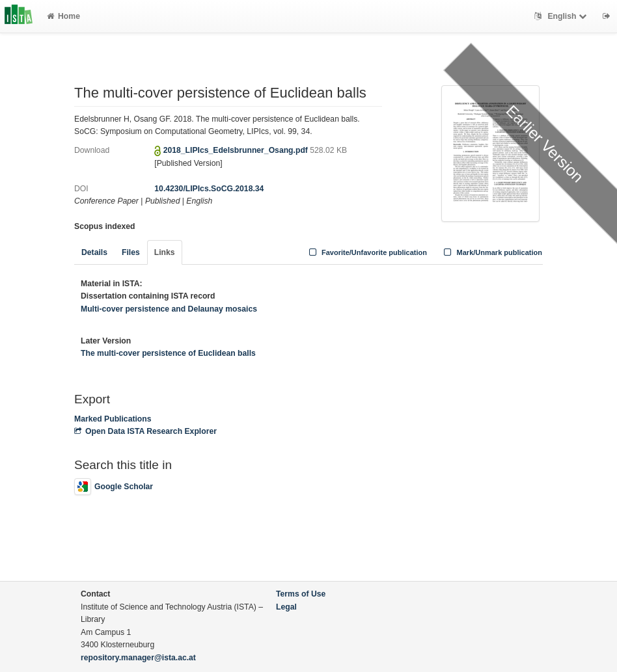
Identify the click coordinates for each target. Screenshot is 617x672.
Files (131, 252)
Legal (286, 607)
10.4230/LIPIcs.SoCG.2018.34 (209, 189)
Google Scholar (114, 487)
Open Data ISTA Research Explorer (145, 431)
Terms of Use (301, 594)
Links (165, 252)
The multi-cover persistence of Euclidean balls (168, 353)
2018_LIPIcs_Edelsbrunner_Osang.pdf (237, 150)
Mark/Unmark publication (492, 252)
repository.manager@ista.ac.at (138, 658)
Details (94, 252)
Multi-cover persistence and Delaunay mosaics (169, 309)
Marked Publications (113, 419)
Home (63, 16)
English (562, 16)
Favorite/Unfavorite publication (366, 252)
